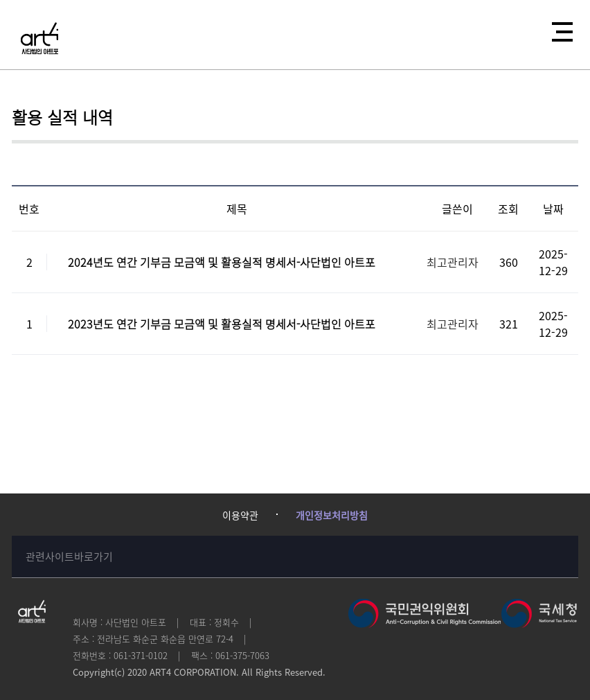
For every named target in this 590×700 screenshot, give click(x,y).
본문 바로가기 (0, 0)
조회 (508, 209)
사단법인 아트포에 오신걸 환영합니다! (39, 38)
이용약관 (240, 515)
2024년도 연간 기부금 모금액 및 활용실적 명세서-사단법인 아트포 (222, 262)
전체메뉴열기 (558, 28)
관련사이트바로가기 (69, 557)
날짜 (553, 209)
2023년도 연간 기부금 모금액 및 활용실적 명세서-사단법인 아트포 (222, 324)
